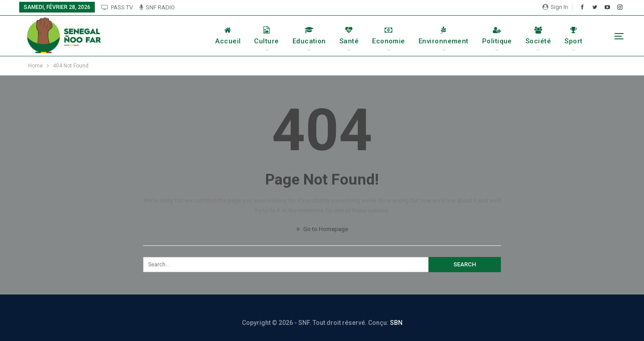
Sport (573, 36)
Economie (389, 36)
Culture (266, 36)
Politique (497, 36)
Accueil (228, 36)
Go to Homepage (322, 229)
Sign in (555, 7)
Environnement (444, 36)
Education (309, 36)
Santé (349, 36)
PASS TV (117, 7)
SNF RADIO (157, 7)
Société (538, 36)
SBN (396, 323)
